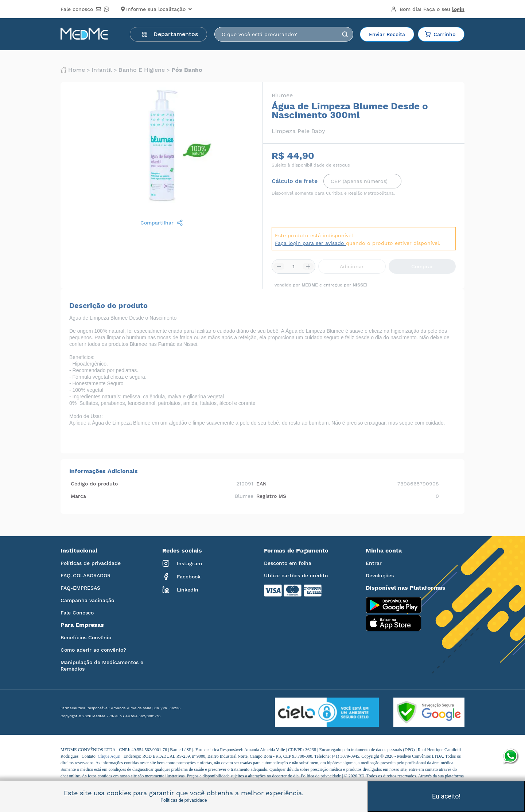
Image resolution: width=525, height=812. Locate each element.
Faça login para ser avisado (310, 243)
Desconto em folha (288, 563)
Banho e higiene (142, 70)
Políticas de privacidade (91, 563)
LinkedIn (180, 590)
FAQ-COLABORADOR (85, 575)
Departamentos (170, 34)
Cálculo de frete (295, 181)
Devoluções (380, 575)
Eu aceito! (446, 796)
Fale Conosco (77, 613)
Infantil (102, 70)
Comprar (422, 266)
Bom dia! (428, 9)
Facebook (181, 577)
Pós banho (187, 70)
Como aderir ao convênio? (93, 650)
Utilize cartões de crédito (296, 575)
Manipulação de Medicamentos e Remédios (102, 665)
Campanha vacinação (87, 600)
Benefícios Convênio (86, 637)
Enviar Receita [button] (387, 34)
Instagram (182, 563)
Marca (78, 496)
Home (73, 70)
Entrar (374, 563)
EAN (261, 484)
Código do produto (94, 484)
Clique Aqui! (110, 756)
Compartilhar (162, 223)
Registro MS (271, 496)
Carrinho (440, 34)
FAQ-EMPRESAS (80, 588)
